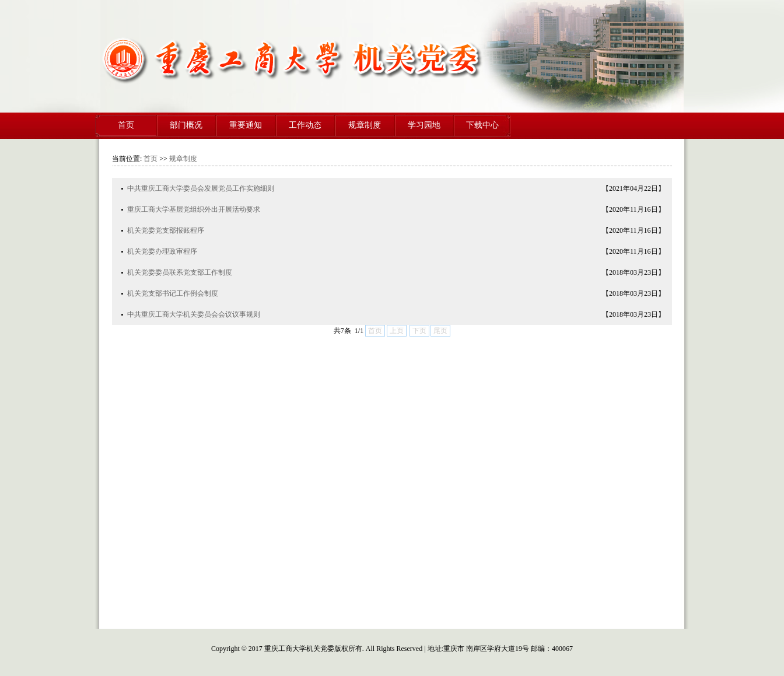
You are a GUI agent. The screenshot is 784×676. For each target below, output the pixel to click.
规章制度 (365, 125)
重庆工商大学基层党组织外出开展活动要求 (194, 209)
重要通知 (246, 125)
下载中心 (482, 125)
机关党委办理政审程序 (162, 251)
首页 (126, 125)
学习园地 (424, 125)
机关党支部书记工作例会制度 (173, 293)
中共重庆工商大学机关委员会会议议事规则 (194, 314)
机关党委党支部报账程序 (166, 230)
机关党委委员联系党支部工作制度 (180, 272)
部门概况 (186, 125)
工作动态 (305, 125)
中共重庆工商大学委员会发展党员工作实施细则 (201, 188)
